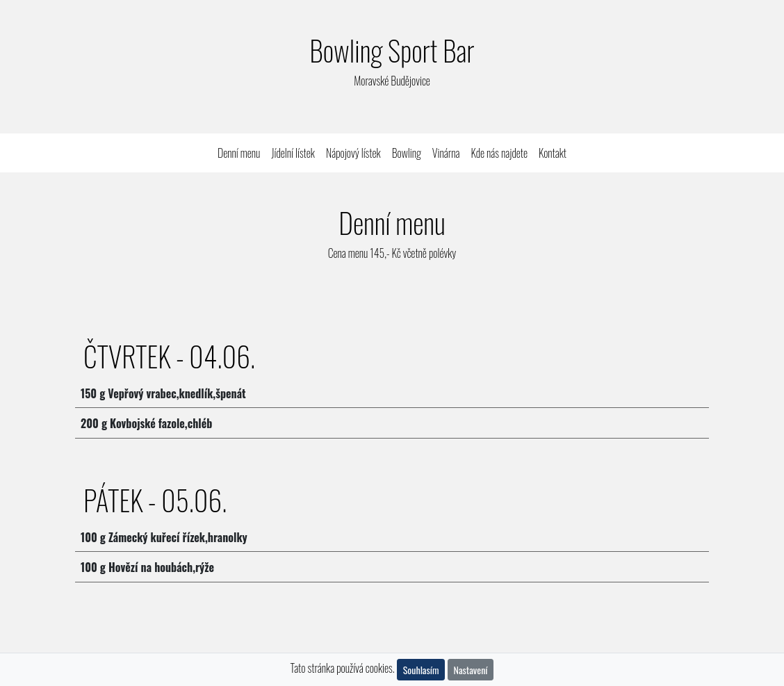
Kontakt (553, 153)
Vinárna (446, 153)
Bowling (407, 153)
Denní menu (242, 153)
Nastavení (471, 670)
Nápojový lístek (353, 153)
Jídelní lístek (293, 153)
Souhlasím (421, 670)
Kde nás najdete (499, 153)
